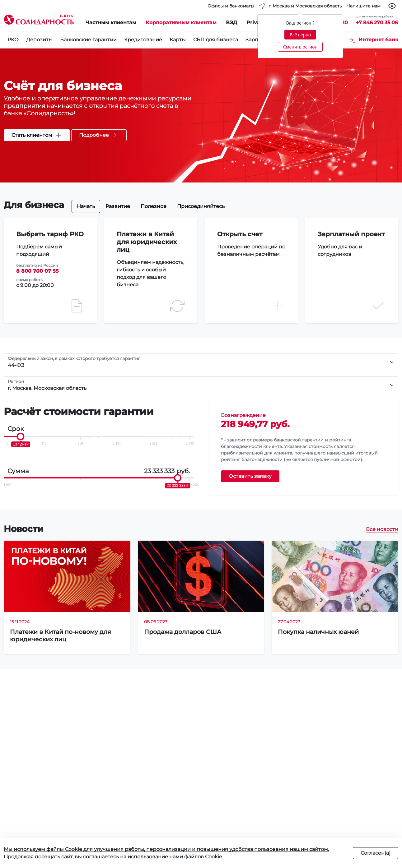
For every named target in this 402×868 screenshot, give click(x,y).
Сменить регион (300, 47)
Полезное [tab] (154, 206)
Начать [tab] (86, 206)
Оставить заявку (250, 476)
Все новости (382, 529)
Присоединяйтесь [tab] (201, 206)
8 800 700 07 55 (37, 271)
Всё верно (300, 35)
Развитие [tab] (118, 206)
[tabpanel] (201, 267)
